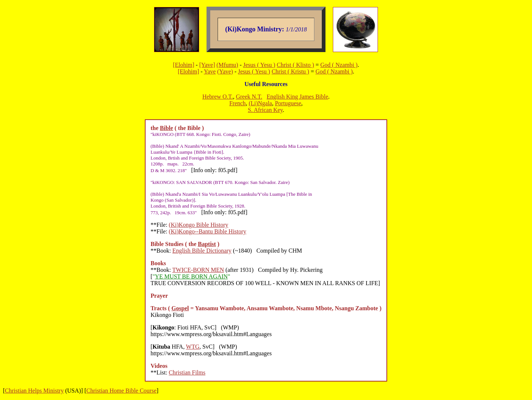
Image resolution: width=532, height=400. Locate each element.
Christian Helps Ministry (34, 391)
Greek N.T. (249, 97)
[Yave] (207, 65)
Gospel (180, 308)
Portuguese (288, 103)
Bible (167, 128)
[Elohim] (184, 65)
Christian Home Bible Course (122, 391)
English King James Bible (298, 97)
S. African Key (265, 110)
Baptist (207, 244)
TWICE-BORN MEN (198, 270)
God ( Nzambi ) (339, 65)
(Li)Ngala (260, 103)
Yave (210, 71)
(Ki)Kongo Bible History (199, 225)
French (238, 103)
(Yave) (225, 71)
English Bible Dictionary (202, 251)
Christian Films (187, 372)
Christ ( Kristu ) (290, 71)
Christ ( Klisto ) (295, 65)
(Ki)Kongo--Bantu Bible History (208, 231)
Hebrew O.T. (218, 97)
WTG (192, 347)
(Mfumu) (227, 65)
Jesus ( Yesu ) (259, 65)
